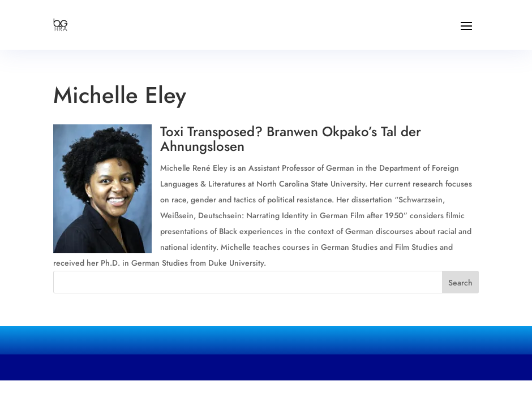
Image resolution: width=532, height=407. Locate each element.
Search (460, 283)
